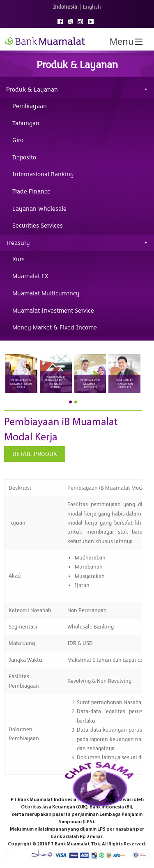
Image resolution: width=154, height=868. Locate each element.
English (92, 7)
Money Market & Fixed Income (55, 327)
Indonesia (65, 7)
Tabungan (26, 123)
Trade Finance (31, 191)
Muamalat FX (30, 276)
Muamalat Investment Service (53, 311)
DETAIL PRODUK (35, 454)
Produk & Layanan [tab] (32, 90)
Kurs (18, 259)
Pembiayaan (30, 106)
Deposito (24, 157)
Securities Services (38, 226)
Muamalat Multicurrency (46, 293)
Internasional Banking (43, 174)
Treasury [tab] (18, 243)
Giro (18, 140)
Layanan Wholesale (39, 209)
